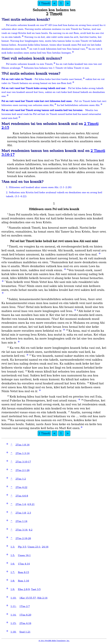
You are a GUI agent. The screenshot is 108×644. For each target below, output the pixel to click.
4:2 (31, 530)
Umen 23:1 (34, 547)
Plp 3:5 (22, 547)
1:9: (13, 589)
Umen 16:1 (24, 555)
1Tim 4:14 (24, 564)
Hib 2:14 (42, 598)
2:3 (29, 513)
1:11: (13, 606)
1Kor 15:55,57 (28, 598)
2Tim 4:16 (25, 623)
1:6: (13, 564)
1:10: (13, 598)
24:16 (45, 547)
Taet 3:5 (36, 589)
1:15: (13, 623)
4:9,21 (31, 504)
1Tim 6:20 (25, 615)
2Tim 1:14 (21, 521)
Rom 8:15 (23, 572)
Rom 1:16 (23, 581)
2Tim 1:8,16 (22, 445)
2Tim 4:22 (21, 487)
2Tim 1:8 (21, 513)
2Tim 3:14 (21, 530)
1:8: (13, 581)
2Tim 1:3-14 (22, 453)
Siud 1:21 (25, 632)
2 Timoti (44, 3)
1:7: (13, 572)
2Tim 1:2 (21, 479)
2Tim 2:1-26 (22, 470)
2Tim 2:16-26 (23, 538)
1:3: (13, 547)
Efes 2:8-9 (24, 589)
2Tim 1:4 (21, 504)
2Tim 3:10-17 (23, 462)
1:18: (13, 632)
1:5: (13, 555)
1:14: (13, 615)
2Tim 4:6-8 (22, 496)
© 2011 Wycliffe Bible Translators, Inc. (54, 641)
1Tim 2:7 (25, 606)
